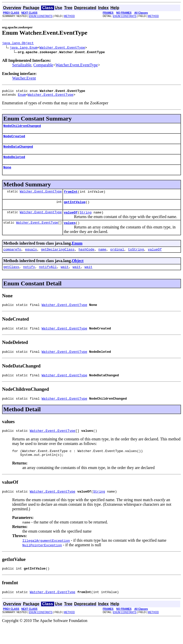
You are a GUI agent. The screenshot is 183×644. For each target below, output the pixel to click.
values (70, 232)
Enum (22, 97)
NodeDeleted (14, 162)
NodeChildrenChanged (22, 129)
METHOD (69, 16)
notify (29, 277)
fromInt (71, 198)
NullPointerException (42, 562)
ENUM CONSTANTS (41, 16)
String (86, 221)
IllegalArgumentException (46, 558)
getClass (11, 277)
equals (31, 259)
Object (78, 271)
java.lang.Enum (24, 48)
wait (65, 277)
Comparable (43, 66)
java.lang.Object (18, 44)
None (7, 173)
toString (136, 259)
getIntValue (75, 209)
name (102, 259)
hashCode (86, 259)
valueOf (71, 221)
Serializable (22, 66)
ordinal (117, 259)
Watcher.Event (24, 79)
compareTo (12, 259)
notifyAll (48, 277)
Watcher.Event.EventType (62, 48)
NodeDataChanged (18, 151)
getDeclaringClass (58, 259)
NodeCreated (14, 140)
